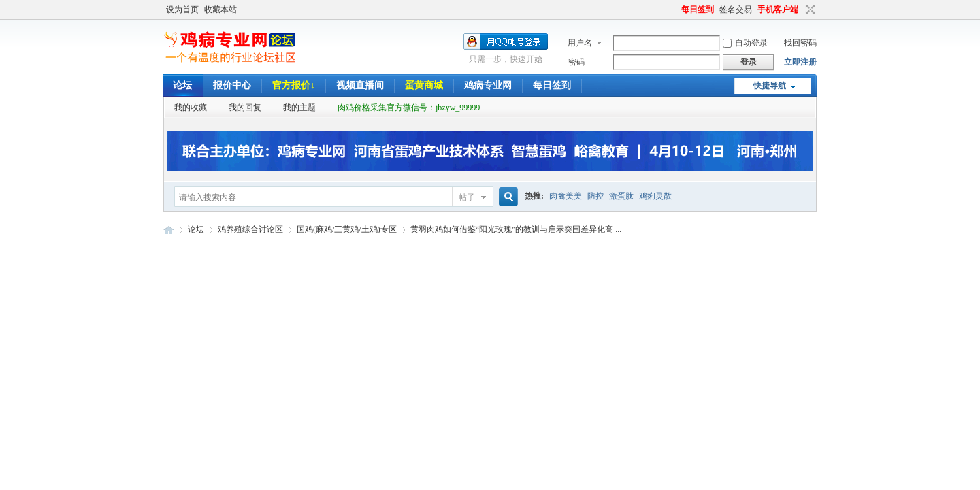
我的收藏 (191, 108)
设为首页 (182, 10)
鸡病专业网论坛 (169, 230)
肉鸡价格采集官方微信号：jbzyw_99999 (409, 108)
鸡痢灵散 (655, 196)
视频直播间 (360, 85)
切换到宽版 (809, 10)
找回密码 (800, 43)
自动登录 (745, 43)
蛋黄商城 (424, 85)
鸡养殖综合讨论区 (250, 229)
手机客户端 (778, 10)
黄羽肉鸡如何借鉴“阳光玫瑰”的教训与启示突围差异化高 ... (516, 229)
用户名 (580, 43)
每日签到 (698, 10)
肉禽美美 (566, 196)
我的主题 (299, 108)
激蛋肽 (621, 196)
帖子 (467, 197)
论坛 (182, 85)
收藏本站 (220, 10)
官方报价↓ (294, 85)
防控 (595, 196)
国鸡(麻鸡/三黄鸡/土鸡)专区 (347, 229)
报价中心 (232, 85)
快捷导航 (770, 86)
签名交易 (736, 10)
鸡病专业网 (488, 85)
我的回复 (245, 108)
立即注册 (800, 62)
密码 (576, 62)
